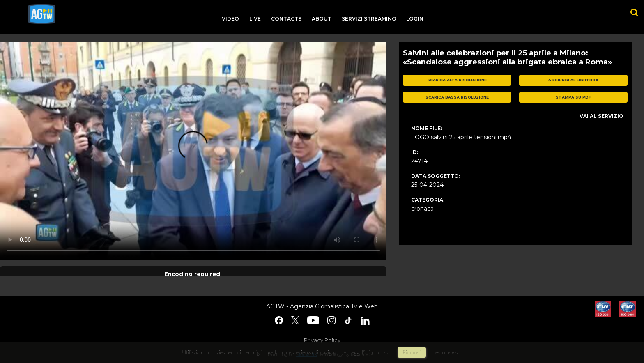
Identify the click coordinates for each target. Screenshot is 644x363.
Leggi (355, 352)
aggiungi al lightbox (573, 80)
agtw (42, 14)
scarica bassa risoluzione (457, 97)
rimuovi (412, 352)
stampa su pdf (573, 97)
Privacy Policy (322, 340)
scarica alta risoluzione (457, 80)
